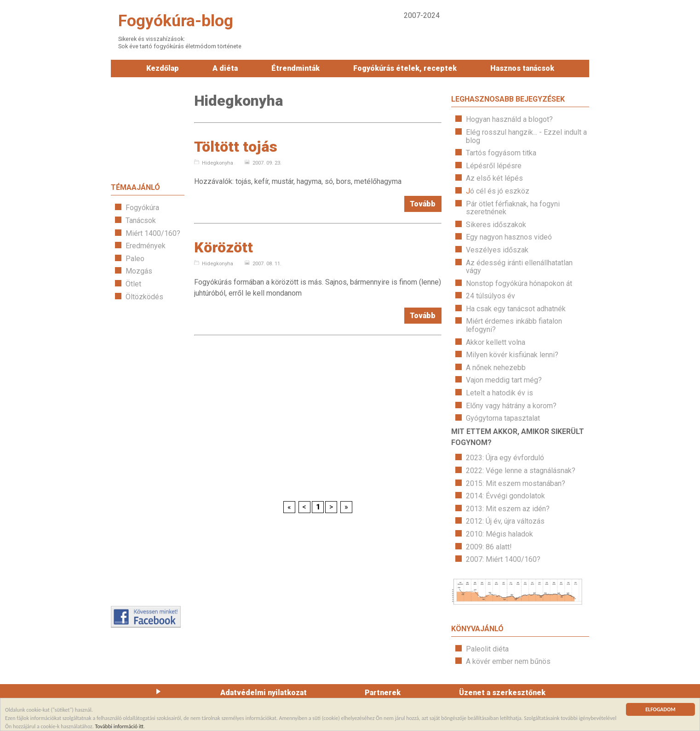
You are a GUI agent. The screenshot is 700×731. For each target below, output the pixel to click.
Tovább (423, 204)
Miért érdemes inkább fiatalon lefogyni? (514, 325)
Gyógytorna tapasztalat (503, 418)
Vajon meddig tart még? (504, 380)
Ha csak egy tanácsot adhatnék (516, 309)
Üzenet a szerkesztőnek (502, 693)
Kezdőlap (163, 68)
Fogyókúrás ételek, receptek (405, 68)
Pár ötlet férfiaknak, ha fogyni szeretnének (513, 208)
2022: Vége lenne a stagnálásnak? (521, 471)
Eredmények (146, 246)
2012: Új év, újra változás (505, 521)
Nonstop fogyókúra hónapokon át (519, 283)
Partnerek (383, 693)
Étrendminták (295, 68)
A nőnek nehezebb (496, 368)
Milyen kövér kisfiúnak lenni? (512, 355)
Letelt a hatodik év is (499, 393)
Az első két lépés (494, 178)
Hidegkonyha (214, 163)
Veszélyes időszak (497, 250)
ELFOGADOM (660, 711)
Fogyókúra (142, 208)
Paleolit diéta (487, 649)
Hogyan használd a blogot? (509, 119)
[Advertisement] (148, 453)
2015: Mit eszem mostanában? (516, 483)
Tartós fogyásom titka (501, 153)
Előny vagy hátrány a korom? (511, 406)
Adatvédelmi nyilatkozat (264, 693)
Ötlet (133, 284)
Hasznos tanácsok (522, 68)
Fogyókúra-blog (176, 21)
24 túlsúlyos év (491, 296)
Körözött (224, 247)
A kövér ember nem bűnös (508, 661)
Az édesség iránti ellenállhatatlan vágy (519, 267)
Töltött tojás (236, 147)
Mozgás (139, 271)
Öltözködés (144, 297)
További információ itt (120, 727)
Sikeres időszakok (496, 225)
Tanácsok (141, 220)
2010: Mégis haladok (499, 534)
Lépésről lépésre (494, 166)
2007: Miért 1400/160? (503, 559)
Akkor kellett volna (496, 342)
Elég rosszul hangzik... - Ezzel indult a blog (526, 136)
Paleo (135, 259)
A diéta (225, 68)
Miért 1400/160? (153, 233)
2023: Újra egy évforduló (505, 458)
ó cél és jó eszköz (500, 191)
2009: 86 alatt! (489, 547)
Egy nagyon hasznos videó (509, 237)
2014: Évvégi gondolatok (505, 496)
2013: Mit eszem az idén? (508, 509)
